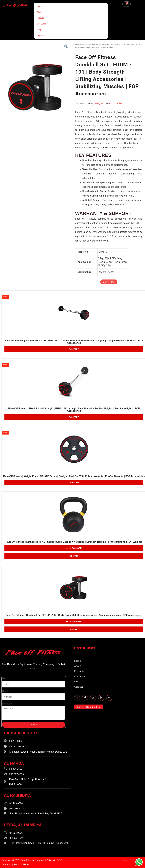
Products (80, 671)
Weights (84, 45)
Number (6, 691)
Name (5, 678)
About (41, 12)
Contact (42, 36)
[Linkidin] (101, 698)
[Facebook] (85, 698)
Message (7, 704)
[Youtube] (109, 698)
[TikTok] (93, 698)
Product (42, 18)
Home (40, 6)
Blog (39, 30)
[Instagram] (77, 698)
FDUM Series (115, 103)
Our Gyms (43, 24)
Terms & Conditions (133, 860)
